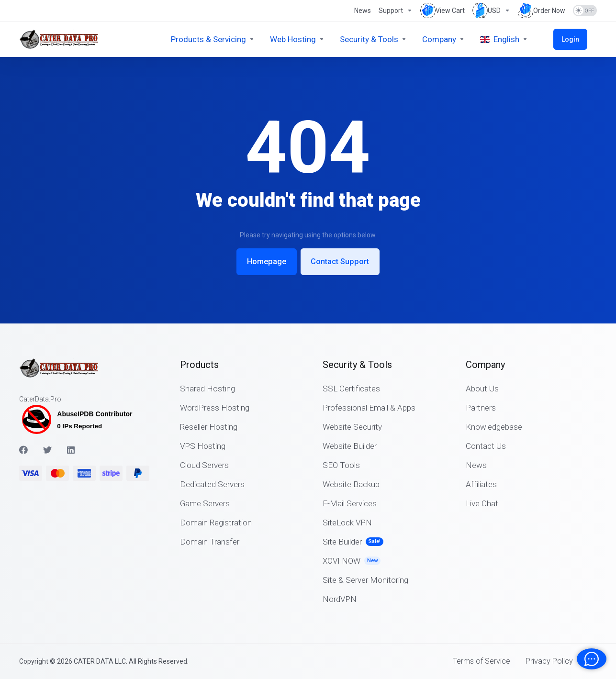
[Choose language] (524, 39)
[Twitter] (47, 449)
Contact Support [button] (343, 261)
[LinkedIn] (71, 449)
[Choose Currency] (491, 11)
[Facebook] (23, 449)
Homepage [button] (264, 261)
